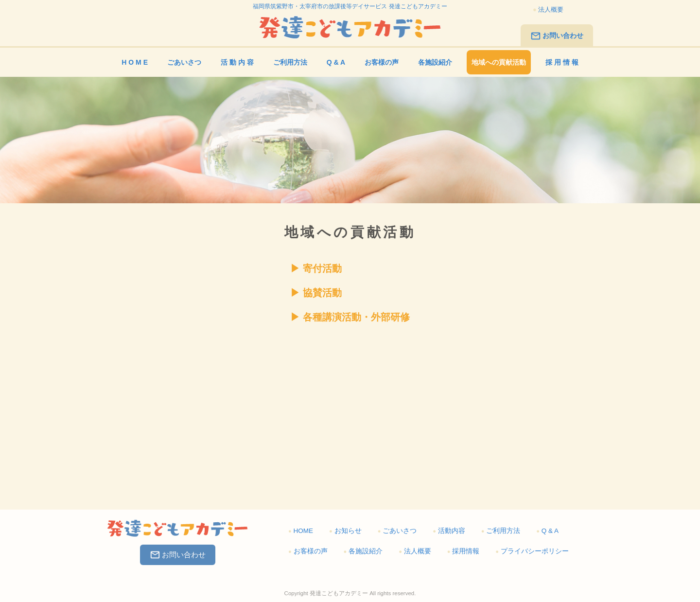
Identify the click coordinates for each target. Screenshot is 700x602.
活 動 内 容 (237, 62)
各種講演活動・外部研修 (356, 317)
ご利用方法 (290, 62)
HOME (301, 531)
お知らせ (345, 531)
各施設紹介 (435, 62)
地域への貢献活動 (499, 62)
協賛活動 (322, 293)
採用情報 (464, 551)
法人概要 (548, 9)
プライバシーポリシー (532, 551)
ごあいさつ (184, 62)
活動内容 (449, 531)
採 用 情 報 (562, 62)
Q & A (336, 62)
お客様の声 (382, 62)
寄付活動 (322, 268)
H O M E (135, 62)
